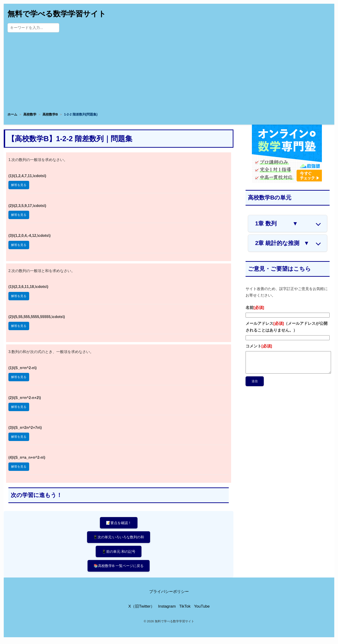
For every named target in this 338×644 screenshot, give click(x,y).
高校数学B (50, 114)
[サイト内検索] (33, 28)
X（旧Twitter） (141, 609)
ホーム (12, 114)
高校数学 (30, 114)
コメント (259, 346)
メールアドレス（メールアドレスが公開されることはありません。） (287, 327)
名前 (255, 308)
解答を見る (19, 185)
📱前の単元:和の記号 (119, 553)
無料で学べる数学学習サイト (57, 14)
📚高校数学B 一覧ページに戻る (118, 568)
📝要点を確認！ (119, 523)
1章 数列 (276, 224)
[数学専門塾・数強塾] (287, 182)
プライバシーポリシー (169, 595)
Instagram (167, 609)
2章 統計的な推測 (282, 243)
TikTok (185, 609)
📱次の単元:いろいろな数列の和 (119, 538)
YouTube (202, 609)
